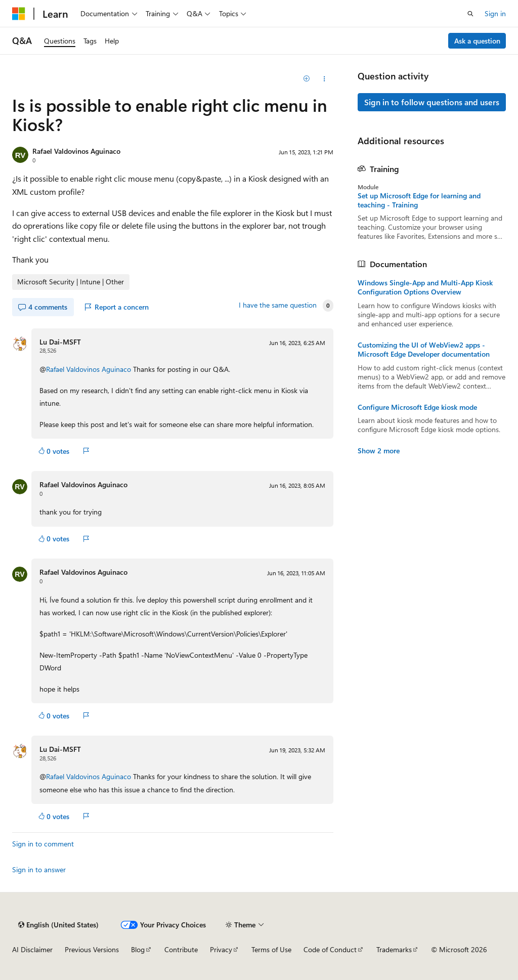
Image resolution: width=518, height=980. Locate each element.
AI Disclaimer (32, 949)
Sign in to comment (43, 844)
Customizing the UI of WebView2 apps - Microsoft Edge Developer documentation (424, 350)
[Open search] (470, 14)
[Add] (306, 79)
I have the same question (278, 305)
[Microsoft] (19, 14)
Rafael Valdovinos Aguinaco (76, 151)
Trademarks (394, 949)
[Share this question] (324, 79)
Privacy (221, 949)
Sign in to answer (39, 869)
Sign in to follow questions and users (432, 102)
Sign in (495, 13)
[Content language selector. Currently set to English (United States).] (58, 925)
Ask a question (477, 41)
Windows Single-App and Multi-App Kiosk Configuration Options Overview (425, 287)
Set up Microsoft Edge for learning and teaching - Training (419, 200)
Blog (138, 949)
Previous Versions (92, 949)
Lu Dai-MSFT (60, 342)
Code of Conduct (330, 949)
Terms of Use (271, 949)
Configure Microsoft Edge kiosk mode (417, 407)
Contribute (181, 949)
